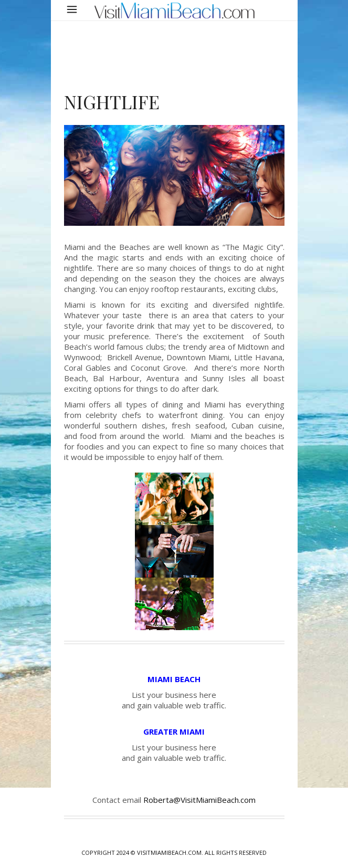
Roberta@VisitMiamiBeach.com (199, 800)
